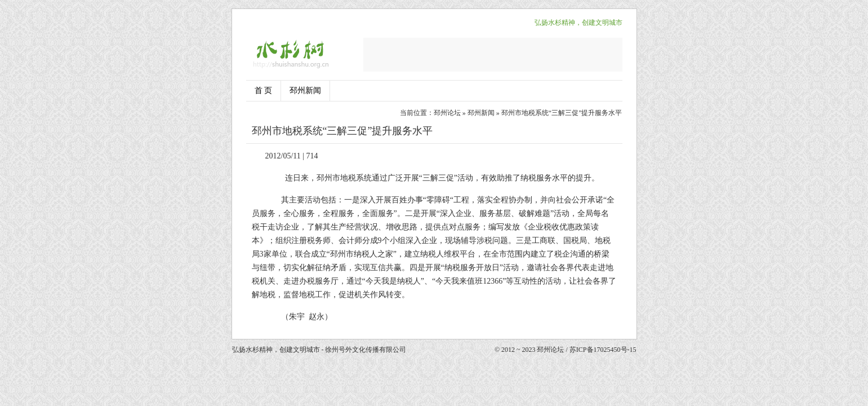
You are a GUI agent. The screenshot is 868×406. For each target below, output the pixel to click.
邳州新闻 (305, 91)
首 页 (264, 91)
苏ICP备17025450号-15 (603, 350)
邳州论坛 (447, 113)
